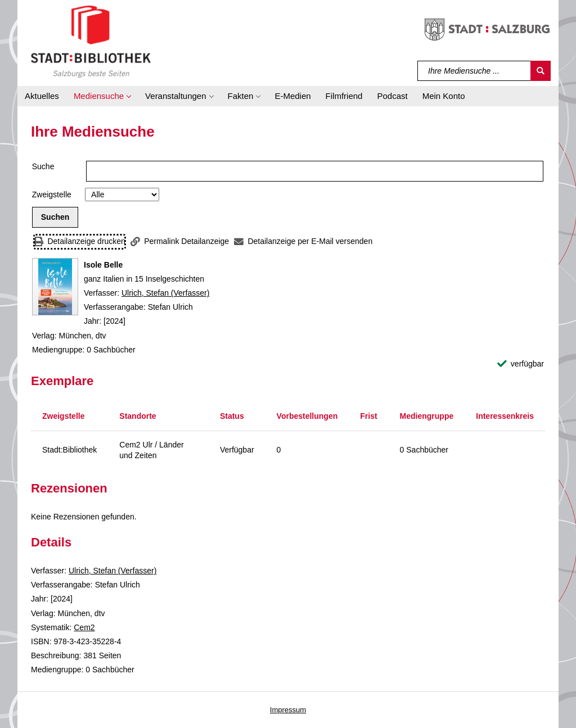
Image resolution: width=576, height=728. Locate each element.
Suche (43, 166)
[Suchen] (541, 71)
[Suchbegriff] (474, 71)
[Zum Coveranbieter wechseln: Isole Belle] (55, 287)
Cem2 (84, 627)
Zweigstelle (52, 195)
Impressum (288, 710)
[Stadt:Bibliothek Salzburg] (91, 41)
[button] (102, 96)
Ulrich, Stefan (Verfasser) (165, 293)
